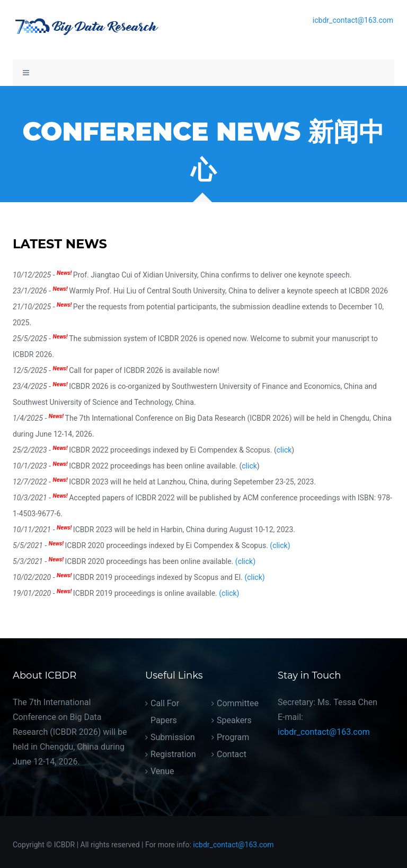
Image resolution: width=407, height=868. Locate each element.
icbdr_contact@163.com (353, 20)
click (284, 450)
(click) (280, 545)
